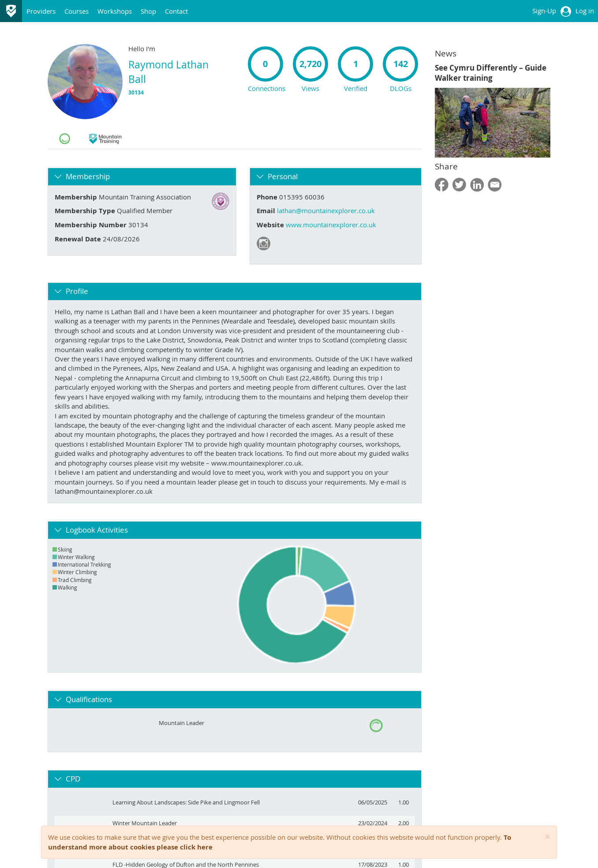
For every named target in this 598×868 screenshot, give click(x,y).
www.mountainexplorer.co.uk (331, 225)
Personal (283, 176)
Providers (41, 11)
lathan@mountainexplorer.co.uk (326, 210)
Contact (176, 11)
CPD (73, 779)
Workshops (115, 11)
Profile (77, 291)
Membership (88, 176)
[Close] (548, 837)
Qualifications (89, 699)
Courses (77, 11)
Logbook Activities (97, 530)
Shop (148, 11)
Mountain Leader (181, 723)
